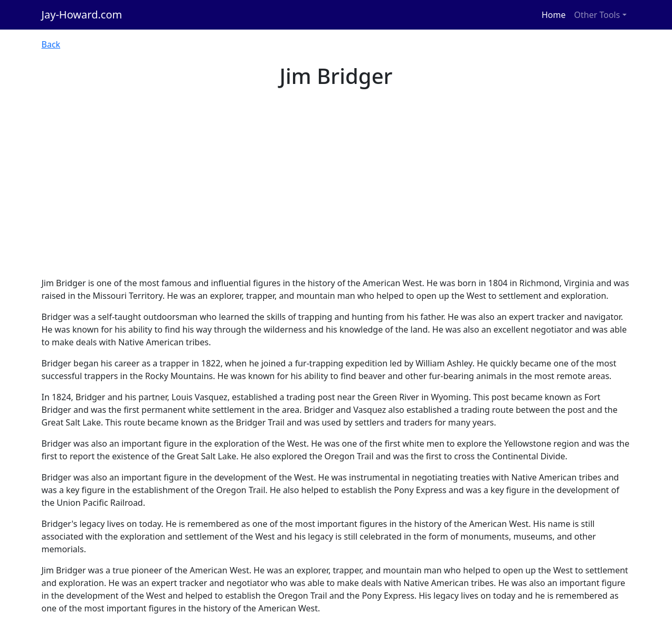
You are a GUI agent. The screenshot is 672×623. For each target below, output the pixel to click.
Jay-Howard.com (82, 15)
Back (51, 44)
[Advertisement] (336, 197)
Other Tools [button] (597, 15)
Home (554, 15)
